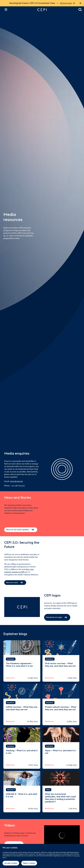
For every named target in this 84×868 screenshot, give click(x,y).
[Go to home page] (56, 10)
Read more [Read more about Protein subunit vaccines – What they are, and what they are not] (49, 721)
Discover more (15, 583)
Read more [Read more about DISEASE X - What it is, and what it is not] (10, 808)
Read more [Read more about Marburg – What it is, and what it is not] (10, 765)
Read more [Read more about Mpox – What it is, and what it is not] (49, 765)
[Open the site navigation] (6, 9)
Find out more (67, 3)
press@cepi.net (17, 481)
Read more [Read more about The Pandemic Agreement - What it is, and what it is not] (10, 678)
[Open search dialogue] (80, 10)
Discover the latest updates (21, 530)
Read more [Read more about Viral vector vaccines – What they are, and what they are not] (49, 678)
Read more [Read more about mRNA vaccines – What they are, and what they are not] (10, 721)
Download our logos (57, 617)
